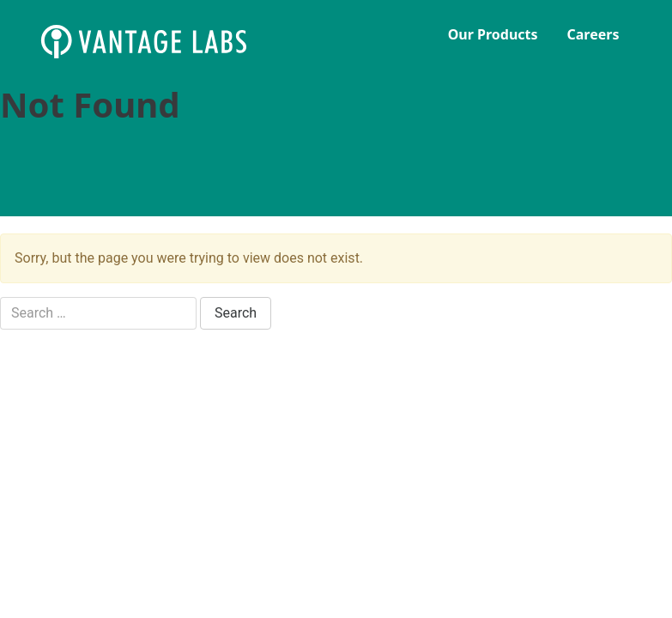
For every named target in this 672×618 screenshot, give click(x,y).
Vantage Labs (169, 41)
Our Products (493, 34)
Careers (593, 34)
